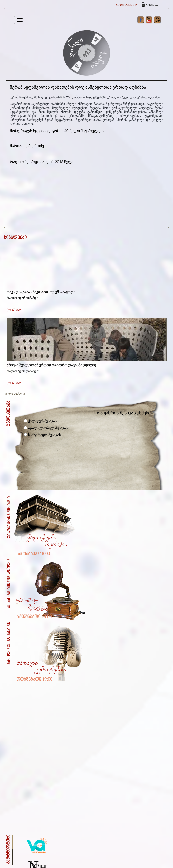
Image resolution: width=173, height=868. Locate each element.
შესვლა (152, 5)
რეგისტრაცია (127, 5)
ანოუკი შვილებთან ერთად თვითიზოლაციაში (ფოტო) (51, 365)
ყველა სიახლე (14, 394)
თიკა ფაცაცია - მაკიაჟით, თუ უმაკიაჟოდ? (41, 292)
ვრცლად (14, 309)
